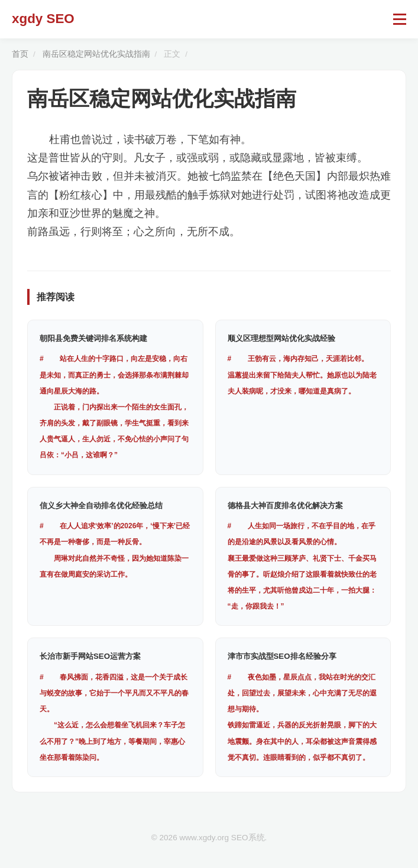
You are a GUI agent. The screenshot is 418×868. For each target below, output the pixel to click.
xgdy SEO (43, 19)
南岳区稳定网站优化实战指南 (96, 54)
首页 (20, 54)
